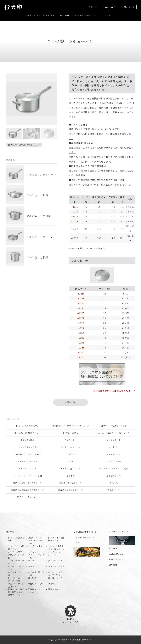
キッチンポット (114, 440)
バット (70, 461)
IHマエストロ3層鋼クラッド (27, 433)
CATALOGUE (109, 7)
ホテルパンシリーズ (27, 469)
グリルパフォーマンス (86, 15)
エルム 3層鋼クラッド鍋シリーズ (114, 433)
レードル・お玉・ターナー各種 (27, 476)
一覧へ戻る (71, 402)
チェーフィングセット (27, 461)
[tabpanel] (32, 99)
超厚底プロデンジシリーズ (70, 490)
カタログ (92, 7)
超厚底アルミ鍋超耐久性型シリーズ (24, 145)
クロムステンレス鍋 (27, 447)
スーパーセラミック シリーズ (27, 454)
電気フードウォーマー (27, 497)
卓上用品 (70, 476)
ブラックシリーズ (114, 461)
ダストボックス (114, 454)
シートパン (114, 447)
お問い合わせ (128, 7)
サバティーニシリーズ (70, 447)
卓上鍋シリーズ (114, 476)
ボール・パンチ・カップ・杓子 (114, 469)
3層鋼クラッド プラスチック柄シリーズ (70, 426)
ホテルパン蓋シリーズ (70, 469)
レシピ (107, 15)
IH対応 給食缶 (70, 433)
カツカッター (70, 440)
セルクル (70, 454)
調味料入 (114, 483)
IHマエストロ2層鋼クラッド (114, 426)
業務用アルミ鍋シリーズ (70, 483)
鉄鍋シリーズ (114, 490)
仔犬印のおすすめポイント (41, 15)
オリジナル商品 (27, 440)
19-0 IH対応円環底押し (27, 426)
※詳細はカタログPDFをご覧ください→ (114, 391)
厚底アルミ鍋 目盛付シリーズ (27, 483)
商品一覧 (65, 15)
